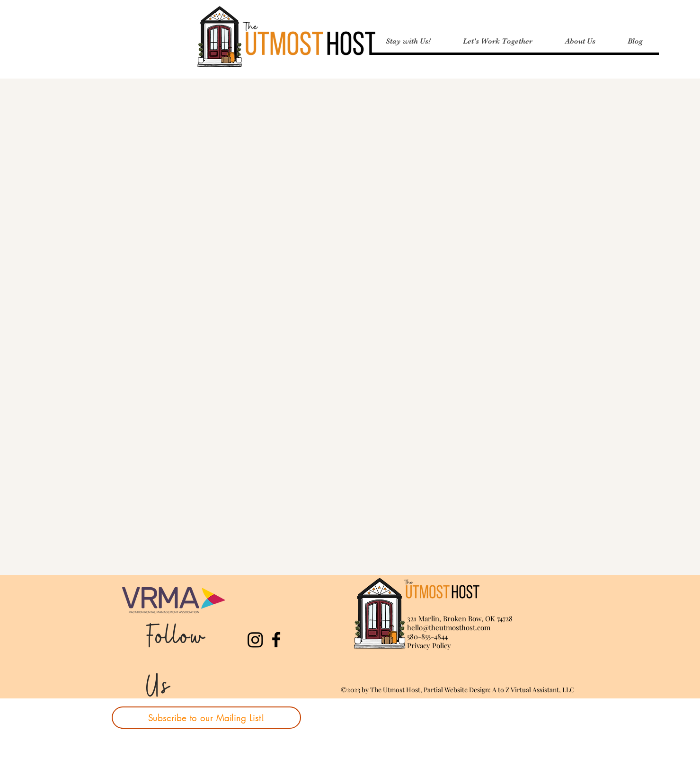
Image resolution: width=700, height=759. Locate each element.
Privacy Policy (429, 645)
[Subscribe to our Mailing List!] (206, 718)
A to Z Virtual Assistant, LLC (534, 690)
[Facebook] (276, 640)
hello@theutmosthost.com (449, 627)
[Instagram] (255, 640)
